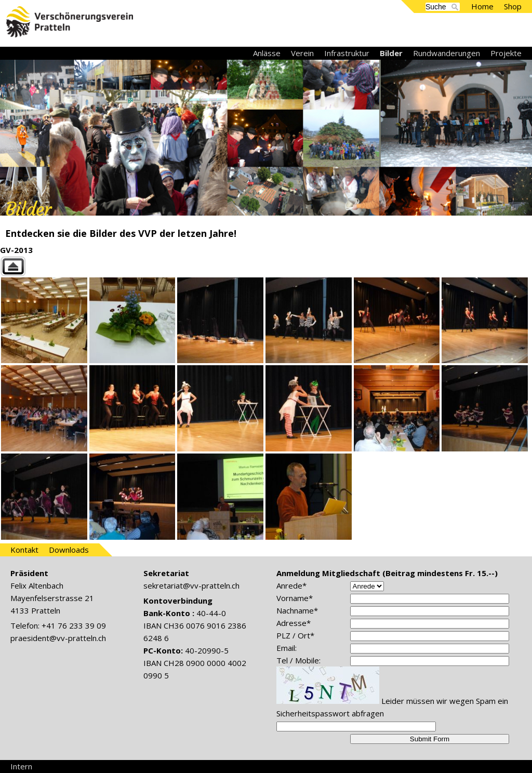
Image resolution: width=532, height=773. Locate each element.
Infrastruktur (347, 53)
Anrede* (291, 585)
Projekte (506, 53)
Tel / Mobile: (298, 660)
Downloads (69, 550)
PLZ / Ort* (295, 635)
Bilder (391, 53)
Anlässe (267, 53)
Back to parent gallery (266, 266)
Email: (287, 648)
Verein (302, 53)
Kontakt (24, 550)
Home (482, 6)
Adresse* (294, 623)
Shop (513, 6)
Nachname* (297, 610)
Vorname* (295, 598)
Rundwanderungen (447, 53)
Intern (21, 766)
